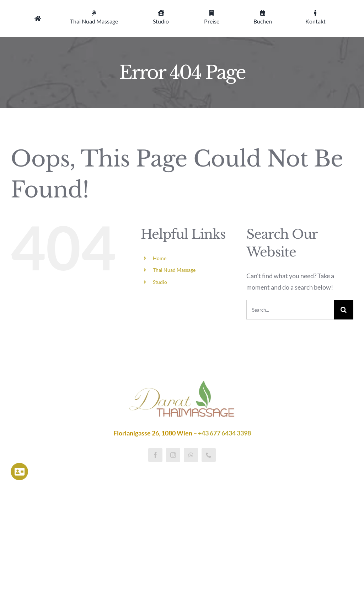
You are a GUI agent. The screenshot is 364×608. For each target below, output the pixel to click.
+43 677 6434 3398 (224, 433)
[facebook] (155, 455)
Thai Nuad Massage (174, 270)
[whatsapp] (191, 455)
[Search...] (290, 310)
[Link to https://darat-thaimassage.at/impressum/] (19, 472)
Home (160, 258)
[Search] (344, 310)
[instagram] (173, 455)
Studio (160, 282)
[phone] (209, 455)
